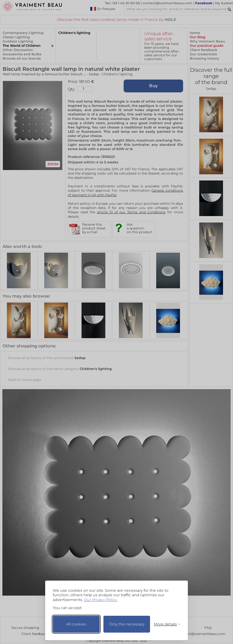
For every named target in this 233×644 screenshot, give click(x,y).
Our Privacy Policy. (101, 600)
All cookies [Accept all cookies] (76, 624)
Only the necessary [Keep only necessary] (127, 624)
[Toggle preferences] (165, 624)
